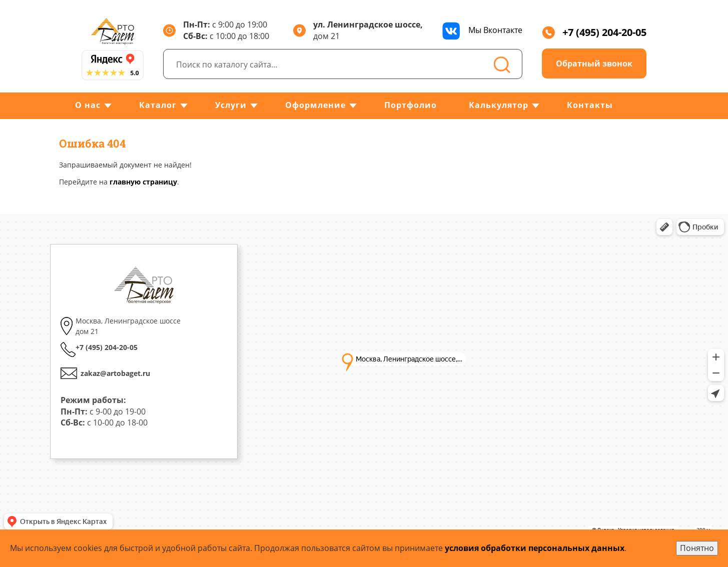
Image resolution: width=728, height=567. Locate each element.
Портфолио (411, 105)
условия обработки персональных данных (535, 548)
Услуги (231, 105)
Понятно (697, 548)
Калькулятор (499, 105)
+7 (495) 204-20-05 (594, 32)
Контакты (590, 105)
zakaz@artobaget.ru (115, 373)
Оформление (315, 105)
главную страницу (143, 182)
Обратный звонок (594, 63)
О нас (88, 105)
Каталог (158, 105)
